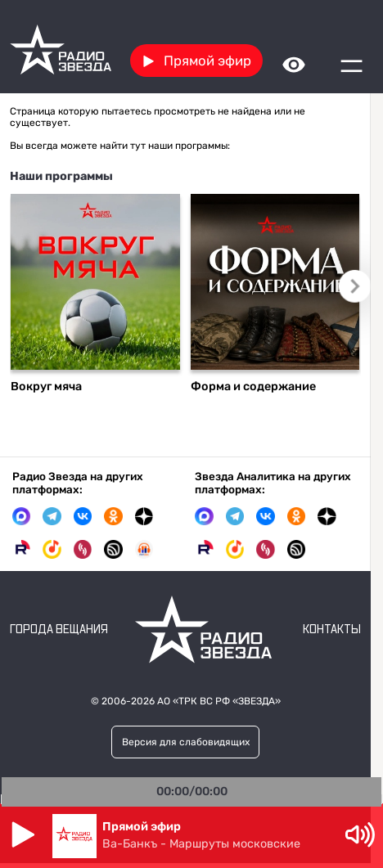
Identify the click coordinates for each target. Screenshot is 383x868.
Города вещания (59, 630)
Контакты (332, 630)
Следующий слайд (355, 286)
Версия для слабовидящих (186, 742)
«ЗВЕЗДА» (257, 701)
